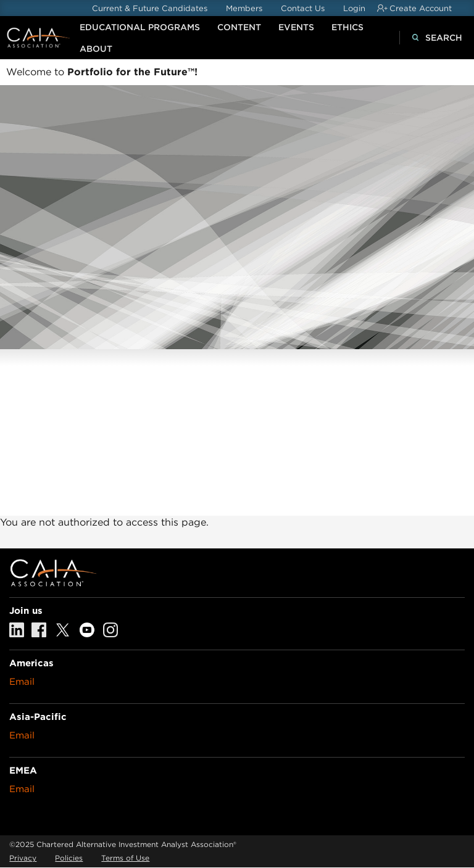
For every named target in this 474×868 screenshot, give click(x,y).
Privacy (23, 858)
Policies (69, 858)
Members (244, 8)
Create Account (421, 8)
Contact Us (303, 8)
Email (22, 682)
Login (354, 8)
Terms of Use (125, 858)
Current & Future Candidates (150, 8)
